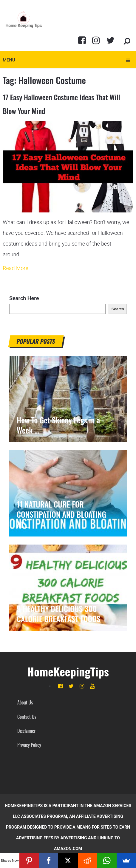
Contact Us (27, 717)
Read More (16, 268)
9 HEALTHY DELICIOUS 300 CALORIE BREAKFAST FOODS (59, 614)
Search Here (24, 298)
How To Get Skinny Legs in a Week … (58, 425)
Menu (9, 60)
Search (118, 309)
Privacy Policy (29, 745)
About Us (25, 702)
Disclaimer (26, 731)
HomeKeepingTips (68, 671)
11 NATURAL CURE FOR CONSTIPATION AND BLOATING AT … (61, 514)
